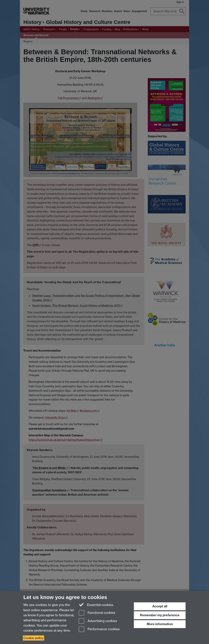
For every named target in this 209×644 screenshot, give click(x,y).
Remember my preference (160, 615)
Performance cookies (99, 629)
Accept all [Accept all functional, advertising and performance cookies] (160, 606)
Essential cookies (96, 605)
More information (160, 624)
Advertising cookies (98, 621)
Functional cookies (97, 613)
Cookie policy (33, 638)
